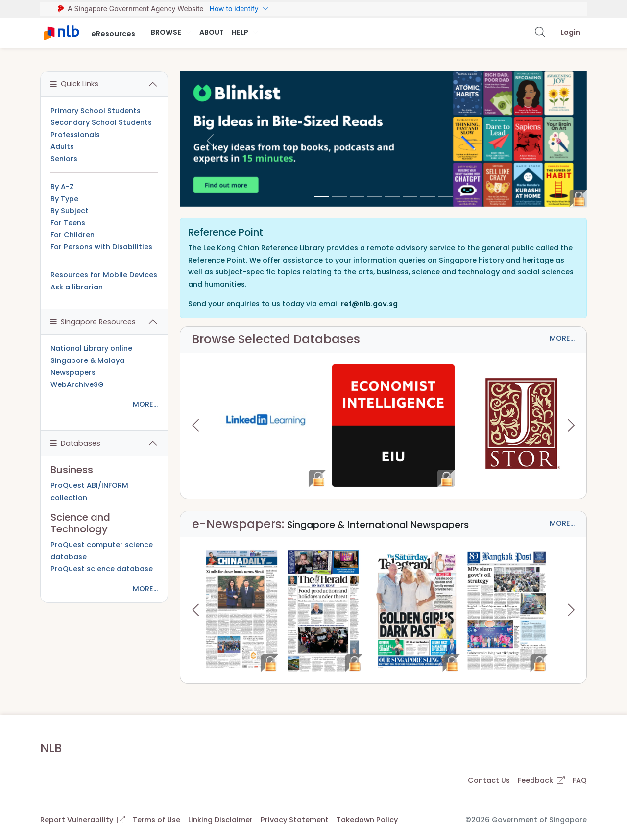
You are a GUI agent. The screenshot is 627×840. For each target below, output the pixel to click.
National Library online (91, 348)
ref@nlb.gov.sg (369, 304)
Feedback (541, 780)
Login (570, 32)
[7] (445, 197)
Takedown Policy (367, 820)
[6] (428, 197)
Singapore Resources (93, 322)
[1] (339, 197)
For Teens (68, 223)
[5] (410, 197)
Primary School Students (96, 111)
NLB (51, 748)
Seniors (64, 159)
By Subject (70, 211)
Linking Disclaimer (220, 820)
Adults (62, 146)
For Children (72, 235)
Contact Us (489, 780)
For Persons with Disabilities (101, 247)
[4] (392, 197)
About (212, 32)
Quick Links (74, 84)
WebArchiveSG (77, 384)
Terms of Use (157, 820)
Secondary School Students (101, 122)
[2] (357, 197)
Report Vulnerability (83, 820)
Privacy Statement (295, 820)
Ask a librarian (77, 287)
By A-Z (62, 187)
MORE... (562, 338)
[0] (322, 197)
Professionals (75, 135)
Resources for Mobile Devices (104, 275)
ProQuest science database (102, 569)
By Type (64, 199)
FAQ (580, 780)
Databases (75, 443)
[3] (375, 197)
